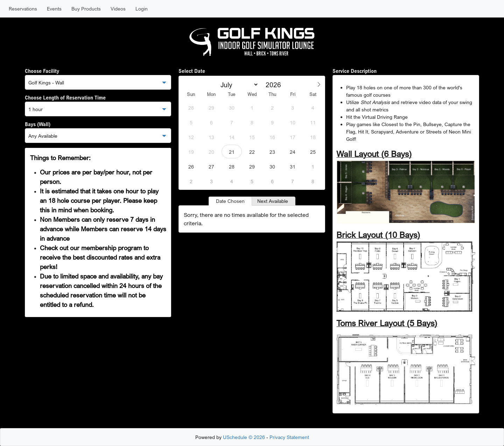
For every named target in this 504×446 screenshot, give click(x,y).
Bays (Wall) (38, 124)
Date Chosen (230, 201)
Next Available (273, 201)
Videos (118, 9)
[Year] (275, 85)
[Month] (238, 85)
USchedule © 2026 (244, 437)
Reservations (23, 9)
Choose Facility (42, 71)
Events (54, 9)
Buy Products (86, 9)
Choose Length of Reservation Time (65, 97)
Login (142, 9)
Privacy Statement (289, 437)
